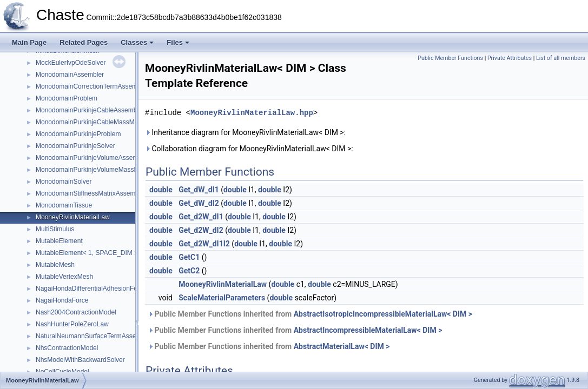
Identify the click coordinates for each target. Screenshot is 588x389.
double (161, 190)
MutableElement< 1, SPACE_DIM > (87, 253)
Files (178, 42)
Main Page (29, 42)
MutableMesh (55, 265)
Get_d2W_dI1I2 (204, 244)
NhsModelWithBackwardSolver (80, 360)
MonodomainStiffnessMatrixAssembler (91, 193)
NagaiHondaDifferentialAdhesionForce (91, 289)
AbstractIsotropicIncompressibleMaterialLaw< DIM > (383, 314)
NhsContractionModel (67, 348)
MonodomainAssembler (70, 75)
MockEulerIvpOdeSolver (71, 63)
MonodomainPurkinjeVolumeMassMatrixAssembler (109, 170)
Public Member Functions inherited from (310, 314)
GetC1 (189, 257)
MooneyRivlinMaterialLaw (73, 217)
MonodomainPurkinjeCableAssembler (90, 110)
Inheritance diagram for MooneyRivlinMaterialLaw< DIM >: (245, 132)
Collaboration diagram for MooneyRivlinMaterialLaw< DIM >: (249, 149)
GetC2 (189, 271)
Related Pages (84, 42)
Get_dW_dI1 (199, 190)
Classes (137, 42)
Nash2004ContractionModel (76, 312)
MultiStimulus (55, 229)
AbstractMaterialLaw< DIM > (342, 346)
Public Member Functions (450, 58)
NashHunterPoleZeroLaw (72, 324)
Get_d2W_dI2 (201, 230)
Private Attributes (510, 58)
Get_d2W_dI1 (201, 217)
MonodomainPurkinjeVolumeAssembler (92, 158)
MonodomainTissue (64, 205)
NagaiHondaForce (62, 300)
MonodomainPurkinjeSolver (75, 146)
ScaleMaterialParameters (222, 298)
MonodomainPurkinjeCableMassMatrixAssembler (107, 122)
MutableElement (59, 241)
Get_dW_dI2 (199, 203)
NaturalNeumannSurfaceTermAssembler (94, 336)
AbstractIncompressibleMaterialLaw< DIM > (368, 330)
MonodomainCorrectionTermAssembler (92, 86)
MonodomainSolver (64, 182)
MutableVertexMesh (64, 277)
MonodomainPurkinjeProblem (78, 134)
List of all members (561, 58)
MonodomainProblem (67, 98)
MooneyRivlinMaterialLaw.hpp (252, 113)
